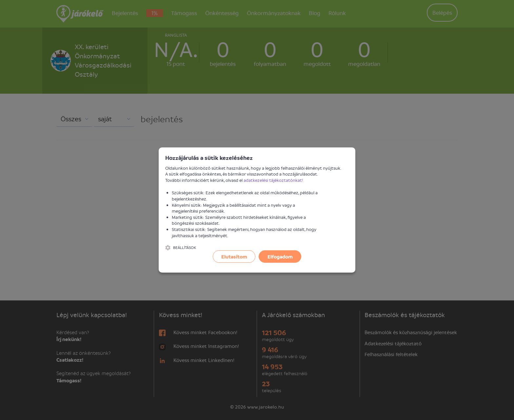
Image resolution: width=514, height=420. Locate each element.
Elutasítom (234, 257)
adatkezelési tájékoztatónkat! (273, 180)
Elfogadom (280, 257)
